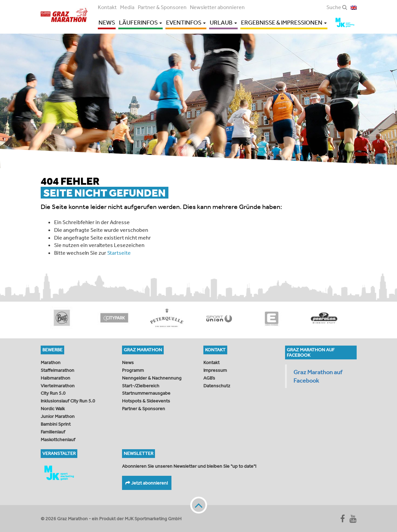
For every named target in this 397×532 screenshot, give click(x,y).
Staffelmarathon (57, 370)
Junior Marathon (58, 416)
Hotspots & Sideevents (146, 401)
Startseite (119, 253)
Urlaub (223, 22)
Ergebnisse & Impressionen (284, 22)
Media (127, 7)
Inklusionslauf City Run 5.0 (68, 401)
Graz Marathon (66, 16)
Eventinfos (186, 22)
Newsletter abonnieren (217, 7)
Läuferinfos (141, 22)
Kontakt (107, 7)
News (107, 22)
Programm (133, 370)
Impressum (215, 370)
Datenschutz (217, 386)
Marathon (51, 362)
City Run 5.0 (53, 393)
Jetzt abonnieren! (147, 483)
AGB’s (209, 378)
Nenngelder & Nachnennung (152, 378)
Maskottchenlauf (58, 439)
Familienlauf (53, 432)
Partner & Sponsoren (162, 7)
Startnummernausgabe (146, 393)
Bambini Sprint (56, 424)
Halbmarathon (55, 378)
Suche (337, 7)
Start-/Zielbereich (141, 386)
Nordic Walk (53, 409)
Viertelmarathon (58, 386)
